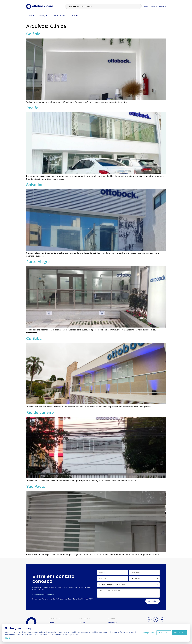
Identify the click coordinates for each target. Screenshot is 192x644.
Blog (146, 6)
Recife (32, 108)
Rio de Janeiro (40, 412)
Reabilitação (113, 622)
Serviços (43, 15)
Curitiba (34, 338)
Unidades (74, 15)
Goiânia (33, 34)
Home (31, 15)
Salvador (34, 185)
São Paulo (36, 486)
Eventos (162, 6)
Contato (153, 6)
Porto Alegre (38, 262)
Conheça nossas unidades (43, 594)
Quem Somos (58, 15)
